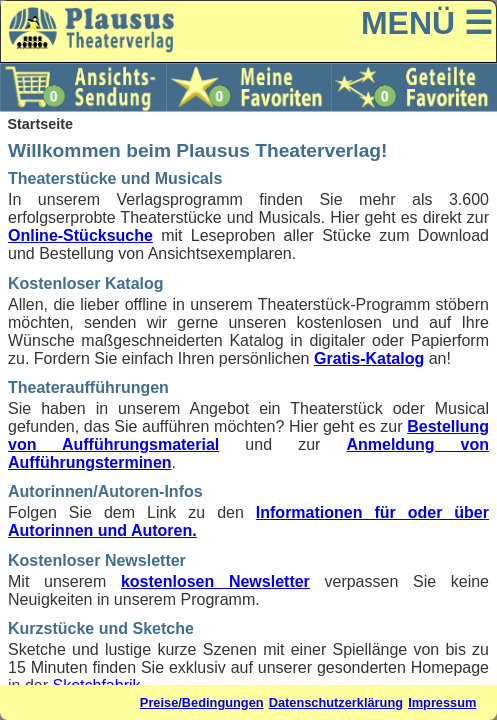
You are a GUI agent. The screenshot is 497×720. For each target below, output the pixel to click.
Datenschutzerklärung (336, 702)
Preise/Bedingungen (202, 702)
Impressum (442, 702)
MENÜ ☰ (427, 23)
